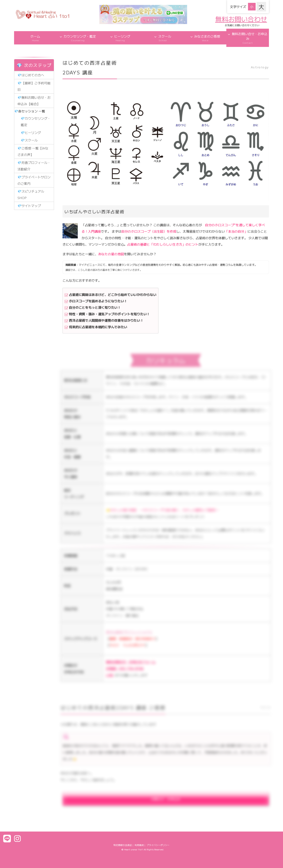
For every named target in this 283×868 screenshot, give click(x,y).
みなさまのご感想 (205, 38)
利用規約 (139, 845)
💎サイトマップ (29, 206)
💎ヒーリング (31, 132)
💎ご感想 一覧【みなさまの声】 (33, 151)
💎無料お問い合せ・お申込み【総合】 (34, 101)
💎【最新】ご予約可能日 (34, 86)
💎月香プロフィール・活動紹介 (34, 166)
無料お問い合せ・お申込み (248, 38)
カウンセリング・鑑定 (78, 38)
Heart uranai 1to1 (134, 849)
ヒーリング (120, 38)
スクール (163, 38)
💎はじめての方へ (31, 75)
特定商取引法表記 (123, 845)
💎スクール (29, 140)
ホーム (35, 38)
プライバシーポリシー (158, 845)
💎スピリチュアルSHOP (31, 194)
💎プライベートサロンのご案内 (34, 180)
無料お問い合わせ (241, 19)
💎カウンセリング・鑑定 (36, 121)
